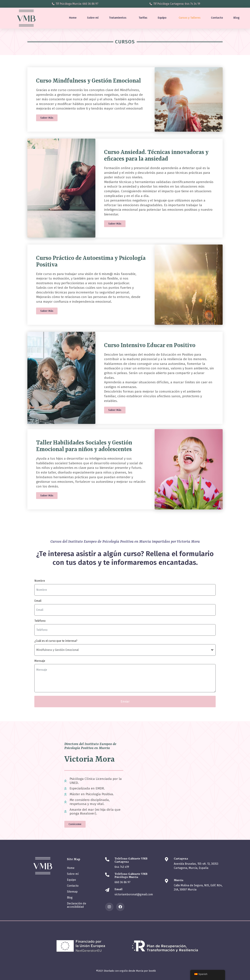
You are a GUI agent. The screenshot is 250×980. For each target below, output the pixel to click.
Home (73, 18)
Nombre (40, 581)
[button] (115, 224)
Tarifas (143, 18)
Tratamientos (118, 18)
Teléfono (40, 621)
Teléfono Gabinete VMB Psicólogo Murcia (131, 876)
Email (38, 601)
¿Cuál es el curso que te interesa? (56, 641)
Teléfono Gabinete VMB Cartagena (131, 860)
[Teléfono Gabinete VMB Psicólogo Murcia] (107, 875)
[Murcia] (166, 881)
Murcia (179, 880)
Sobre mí (93, 18)
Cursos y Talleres (190, 18)
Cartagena (181, 859)
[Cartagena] (166, 859)
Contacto (217, 18)
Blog (236, 18)
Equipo (162, 18)
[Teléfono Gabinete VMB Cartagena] (107, 859)
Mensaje (40, 661)
